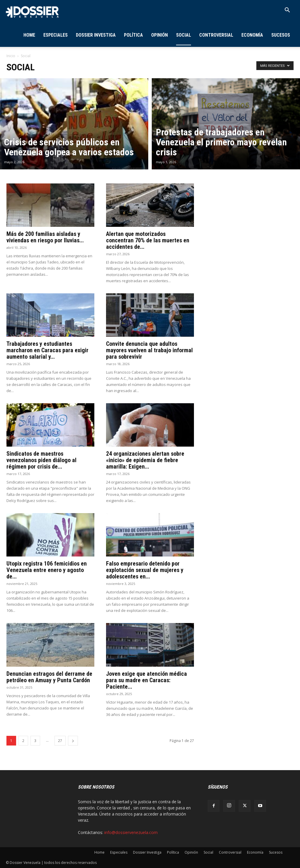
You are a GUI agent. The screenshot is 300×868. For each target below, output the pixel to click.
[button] (287, 11)
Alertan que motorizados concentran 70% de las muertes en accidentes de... (148, 240)
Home (29, 35)
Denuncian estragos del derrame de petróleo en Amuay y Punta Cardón (49, 677)
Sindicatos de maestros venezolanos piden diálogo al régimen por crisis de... (41, 460)
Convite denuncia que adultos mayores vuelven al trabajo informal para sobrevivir (149, 350)
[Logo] (32, 12)
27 (60, 741)
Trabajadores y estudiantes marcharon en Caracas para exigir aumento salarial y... (47, 350)
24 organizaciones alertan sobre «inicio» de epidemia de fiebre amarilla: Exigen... (145, 460)
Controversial (216, 35)
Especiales (56, 35)
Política (133, 35)
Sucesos (281, 35)
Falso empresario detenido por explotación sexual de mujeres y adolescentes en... (145, 570)
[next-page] (73, 741)
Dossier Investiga (96, 35)
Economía (252, 35)
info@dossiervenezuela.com (131, 832)
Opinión (160, 35)
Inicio (11, 56)
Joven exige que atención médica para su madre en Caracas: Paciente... (146, 680)
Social (184, 35)
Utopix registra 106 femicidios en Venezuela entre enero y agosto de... (47, 570)
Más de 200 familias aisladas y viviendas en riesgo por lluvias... (45, 237)
